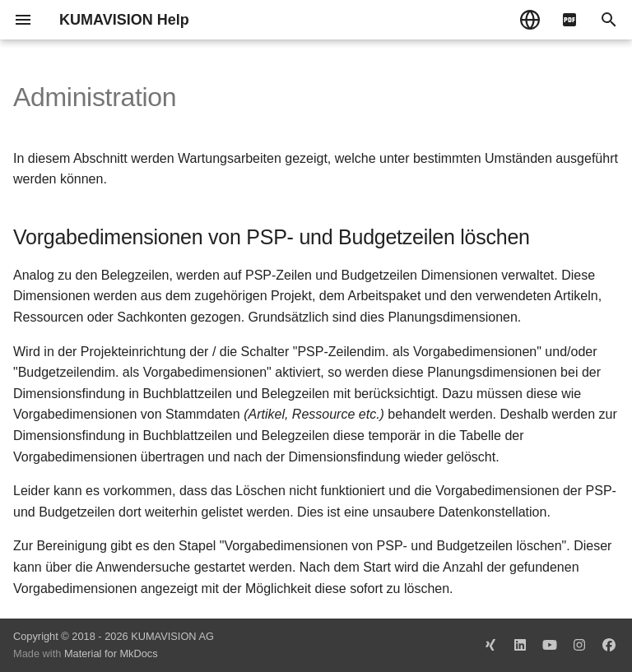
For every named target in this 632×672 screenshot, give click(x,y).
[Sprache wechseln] (530, 20)
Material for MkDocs (111, 653)
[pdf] (569, 20)
